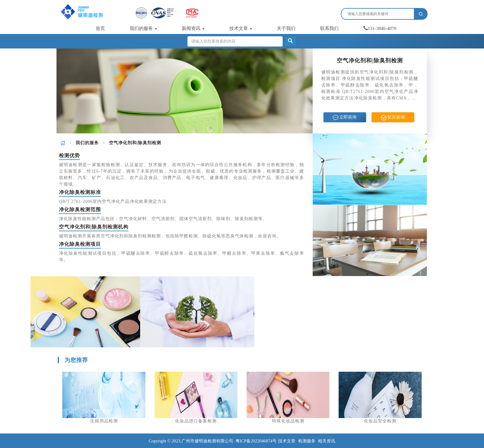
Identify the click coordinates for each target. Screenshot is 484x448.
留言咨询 (393, 118)
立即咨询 (345, 118)
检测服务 (307, 441)
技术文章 (241, 28)
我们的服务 (143, 28)
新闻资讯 (193, 28)
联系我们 (329, 28)
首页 (100, 28)
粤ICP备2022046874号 (256, 441)
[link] (63, 143)
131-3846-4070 (380, 28)
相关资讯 (327, 441)
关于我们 (286, 28)
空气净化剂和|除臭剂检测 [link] (135, 143)
